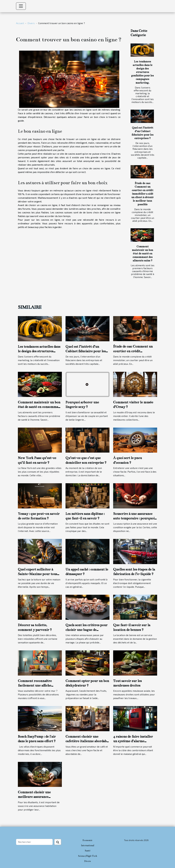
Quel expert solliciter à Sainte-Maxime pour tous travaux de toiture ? (37, 574)
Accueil (20, 23)
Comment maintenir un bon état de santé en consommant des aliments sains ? (142, 254)
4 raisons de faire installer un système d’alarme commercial (133, 741)
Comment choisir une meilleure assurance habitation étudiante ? (35, 797)
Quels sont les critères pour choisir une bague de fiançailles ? (87, 630)
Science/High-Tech (88, 856)
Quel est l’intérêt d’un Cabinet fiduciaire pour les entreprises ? (86, 351)
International (88, 845)
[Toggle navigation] (21, 6)
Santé (88, 851)
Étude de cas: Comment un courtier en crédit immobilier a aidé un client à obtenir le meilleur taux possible (142, 194)
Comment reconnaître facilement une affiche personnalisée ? (35, 685)
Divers (31, 23)
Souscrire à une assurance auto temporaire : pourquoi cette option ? (134, 518)
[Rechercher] (34, 842)
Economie (88, 840)
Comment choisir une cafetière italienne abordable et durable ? (87, 741)
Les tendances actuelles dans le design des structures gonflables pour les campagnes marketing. (142, 72)
